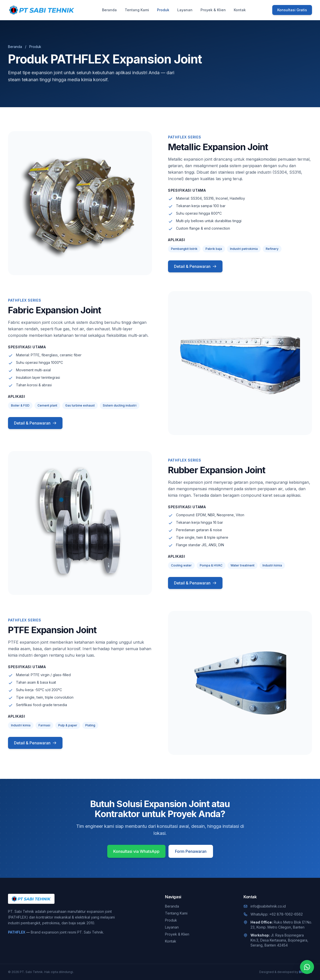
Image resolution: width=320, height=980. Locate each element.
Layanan (185, 10)
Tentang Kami (137, 10)
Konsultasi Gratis (292, 10)
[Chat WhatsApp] (307, 967)
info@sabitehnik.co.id (268, 906)
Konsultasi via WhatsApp (136, 851)
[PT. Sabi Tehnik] (42, 10)
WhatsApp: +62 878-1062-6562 (277, 914)
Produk (163, 10)
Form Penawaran (191, 851)
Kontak (240, 10)
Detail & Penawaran (195, 266)
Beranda (109, 10)
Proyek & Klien (213, 10)
